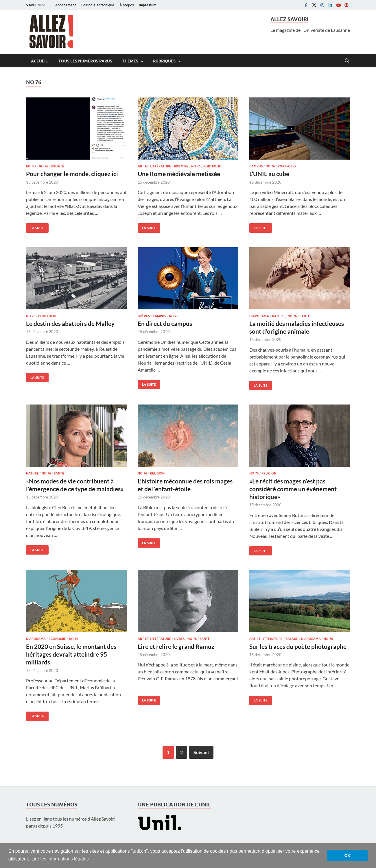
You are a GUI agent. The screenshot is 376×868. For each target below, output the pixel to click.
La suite (35, 227)
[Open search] (347, 61)
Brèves (144, 316)
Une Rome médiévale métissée (179, 174)
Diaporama (259, 316)
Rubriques (164, 61)
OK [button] (347, 856)
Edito (31, 166)
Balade (292, 639)
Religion (157, 473)
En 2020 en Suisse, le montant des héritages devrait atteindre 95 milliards (71, 654)
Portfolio (212, 166)
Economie (57, 639)
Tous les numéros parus (85, 61)
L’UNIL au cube (269, 174)
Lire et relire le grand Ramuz (176, 646)
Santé (305, 316)
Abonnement (66, 5)
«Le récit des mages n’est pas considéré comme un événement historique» (293, 489)
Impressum (148, 5)
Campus (256, 166)
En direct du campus (165, 323)
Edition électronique (98, 5)
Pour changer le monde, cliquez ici (72, 174)
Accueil (39, 61)
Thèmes (130, 61)
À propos (127, 5)
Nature (278, 316)
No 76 (43, 166)
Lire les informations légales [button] (60, 859)
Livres (179, 639)
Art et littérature (154, 166)
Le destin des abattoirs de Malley (70, 323)
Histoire (181, 166)
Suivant (201, 752)
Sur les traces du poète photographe (298, 646)
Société (58, 166)
